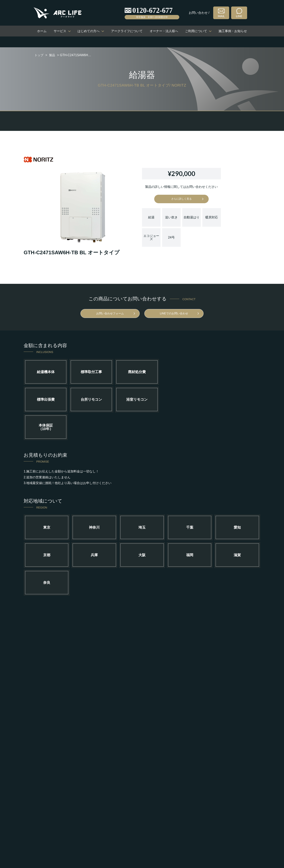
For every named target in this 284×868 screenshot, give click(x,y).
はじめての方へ (89, 31)
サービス (60, 31)
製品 (53, 55)
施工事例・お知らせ (233, 31)
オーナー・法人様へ (164, 31)
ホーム (42, 31)
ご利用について (196, 31)
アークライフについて (127, 31)
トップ (39, 55)
